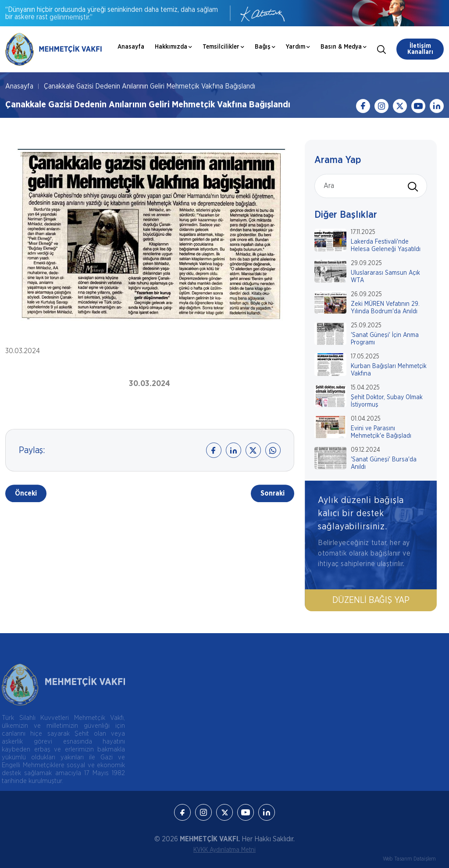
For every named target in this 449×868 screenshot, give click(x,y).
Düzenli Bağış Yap (372, 600)
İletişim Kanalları (420, 49)
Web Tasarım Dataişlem (409, 859)
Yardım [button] (298, 47)
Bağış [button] (265, 47)
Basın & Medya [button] (344, 47)
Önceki (26, 494)
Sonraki (273, 494)
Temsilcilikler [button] (223, 47)
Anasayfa (131, 47)
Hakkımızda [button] (173, 47)
